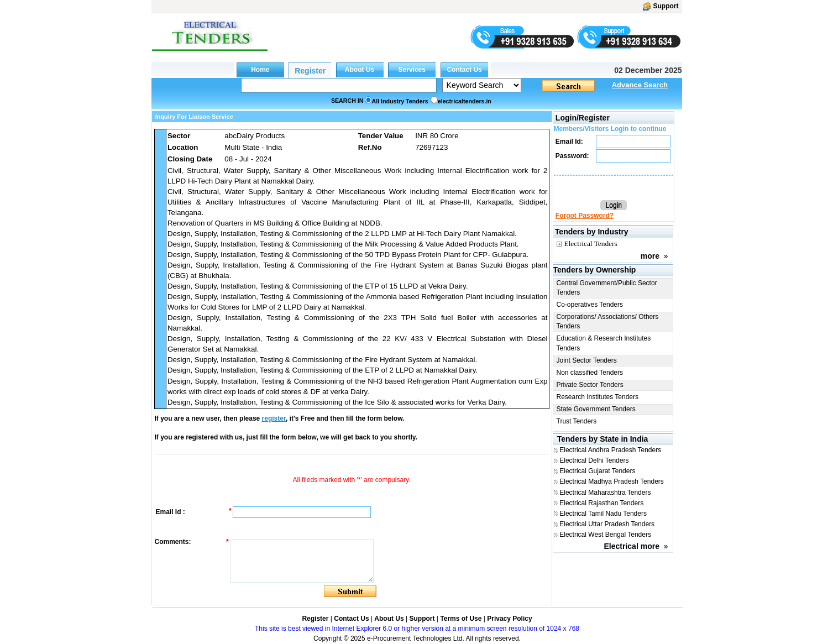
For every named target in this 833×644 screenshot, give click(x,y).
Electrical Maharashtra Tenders (605, 493)
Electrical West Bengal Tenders (605, 535)
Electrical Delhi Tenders (594, 460)
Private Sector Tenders (590, 385)
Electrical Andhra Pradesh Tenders (610, 450)
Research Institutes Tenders (598, 397)
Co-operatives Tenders (590, 305)
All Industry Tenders (400, 101)
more (650, 256)
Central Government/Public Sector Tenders (607, 288)
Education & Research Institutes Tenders (604, 343)
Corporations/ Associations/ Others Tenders (608, 321)
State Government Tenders (596, 409)
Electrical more (632, 546)
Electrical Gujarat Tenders (597, 471)
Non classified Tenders (590, 373)
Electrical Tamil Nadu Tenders (603, 514)
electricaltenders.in (465, 101)
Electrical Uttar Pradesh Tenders (607, 524)
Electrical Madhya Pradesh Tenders (612, 481)
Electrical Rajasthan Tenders (601, 503)
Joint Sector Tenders (587, 360)
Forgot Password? (585, 216)
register (274, 418)
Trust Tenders (577, 421)
